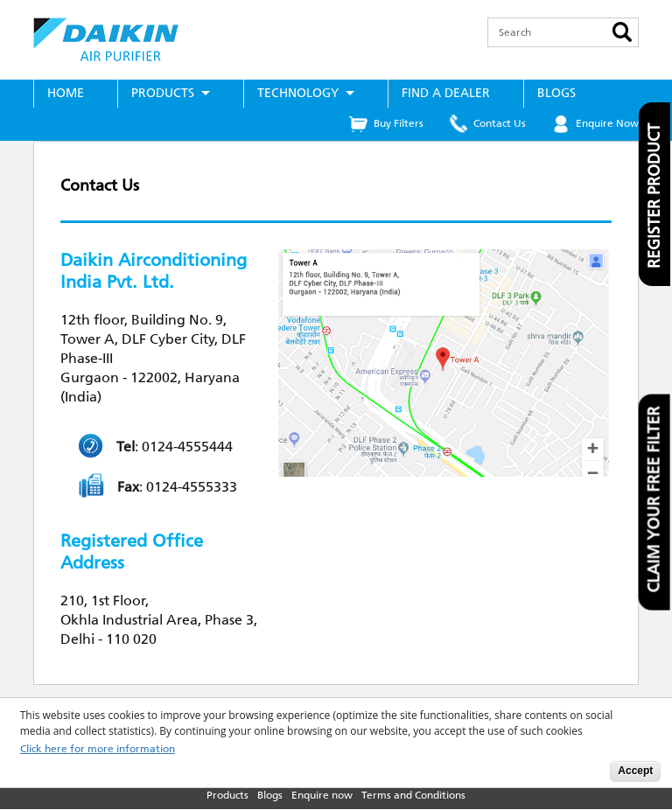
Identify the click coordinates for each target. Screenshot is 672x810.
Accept (635, 771)
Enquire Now (607, 123)
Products (163, 93)
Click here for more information (98, 749)
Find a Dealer (446, 93)
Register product (654, 196)
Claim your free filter (654, 499)
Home (66, 93)
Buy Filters (399, 123)
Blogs (556, 93)
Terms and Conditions (413, 795)
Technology (298, 93)
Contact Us (500, 123)
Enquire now (322, 795)
